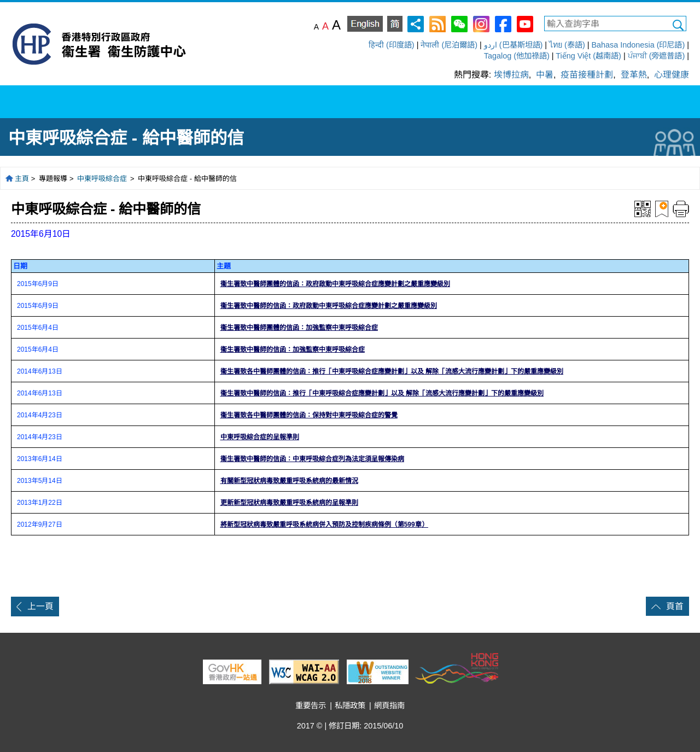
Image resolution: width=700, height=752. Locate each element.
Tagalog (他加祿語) (517, 56)
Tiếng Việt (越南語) (588, 56)
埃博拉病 (511, 75)
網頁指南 (389, 706)
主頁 (22, 179)
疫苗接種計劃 (587, 75)
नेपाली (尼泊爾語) (449, 45)
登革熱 (634, 75)
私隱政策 (350, 706)
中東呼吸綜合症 (103, 179)
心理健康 (672, 75)
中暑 (545, 75)
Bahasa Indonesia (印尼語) (638, 45)
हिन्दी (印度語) (392, 45)
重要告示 (311, 706)
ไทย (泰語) (567, 45)
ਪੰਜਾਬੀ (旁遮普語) (657, 56)
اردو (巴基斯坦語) (514, 45)
